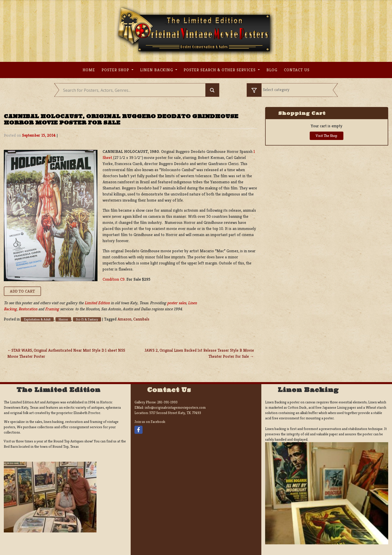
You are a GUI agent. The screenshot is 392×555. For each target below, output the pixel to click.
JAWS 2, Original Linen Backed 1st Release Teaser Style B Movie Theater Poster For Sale (199, 353)
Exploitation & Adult (37, 319)
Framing (52, 309)
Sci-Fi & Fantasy (87, 319)
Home (89, 70)
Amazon (124, 319)
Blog (272, 70)
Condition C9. (114, 279)
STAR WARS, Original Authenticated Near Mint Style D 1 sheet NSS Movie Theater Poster (66, 353)
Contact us (297, 70)
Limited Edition (97, 303)
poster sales (177, 303)
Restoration (28, 309)
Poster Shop (116, 70)
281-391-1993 (167, 402)
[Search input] (134, 90)
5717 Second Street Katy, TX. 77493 (175, 413)
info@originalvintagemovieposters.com (175, 407)
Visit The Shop (327, 136)
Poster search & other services (220, 70)
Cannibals (141, 319)
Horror (63, 319)
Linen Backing (157, 70)
